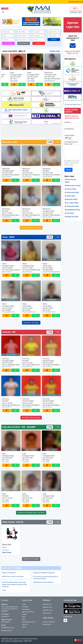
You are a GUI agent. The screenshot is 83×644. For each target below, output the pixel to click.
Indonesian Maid (72, 192)
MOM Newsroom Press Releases (43, 582)
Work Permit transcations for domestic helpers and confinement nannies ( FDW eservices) (14, 584)
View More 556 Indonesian (31, 418)
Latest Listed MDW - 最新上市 (14, 51)
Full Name (68, 122)
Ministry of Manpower (9, 573)
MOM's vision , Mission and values (13, 576)
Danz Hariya (18, 81)
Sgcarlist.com (47, 604)
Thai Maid (69, 213)
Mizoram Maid (71, 199)
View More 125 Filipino (31, 323)
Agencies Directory (28, 612)
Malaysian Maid (72, 216)
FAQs (24, 619)
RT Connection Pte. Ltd (8, 312)
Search (39, 43)
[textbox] (8, 32)
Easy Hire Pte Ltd (53, 81)
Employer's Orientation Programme (44, 573)
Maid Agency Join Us (29, 622)
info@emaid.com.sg (8, 628)
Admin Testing (7, 553)
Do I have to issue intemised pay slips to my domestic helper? (46, 577)
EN (75, 8)
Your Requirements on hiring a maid (71, 143)
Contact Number (69, 135)
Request (54, 40)
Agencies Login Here (73, 25)
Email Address (69, 129)
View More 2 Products (31, 559)
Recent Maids (8, 43)
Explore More (55, 51)
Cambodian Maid (72, 206)
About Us (25, 624)
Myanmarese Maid (73, 185)
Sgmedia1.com (47, 610)
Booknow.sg (47, 613)
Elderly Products (24, 43)
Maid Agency (26, 609)
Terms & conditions (49, 622)
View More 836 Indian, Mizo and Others (31, 513)
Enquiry (24, 614)
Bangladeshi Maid (72, 209)
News (24, 617)
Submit (68, 169)
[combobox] (8, 32)
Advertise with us (7, 630)
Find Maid (25, 607)
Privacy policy (47, 624)
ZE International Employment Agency (51, 272)
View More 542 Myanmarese (31, 228)
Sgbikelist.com (47, 607)
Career (24, 627)
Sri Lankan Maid (72, 202)
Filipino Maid (70, 189)
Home (4, 590)
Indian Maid (70, 196)
